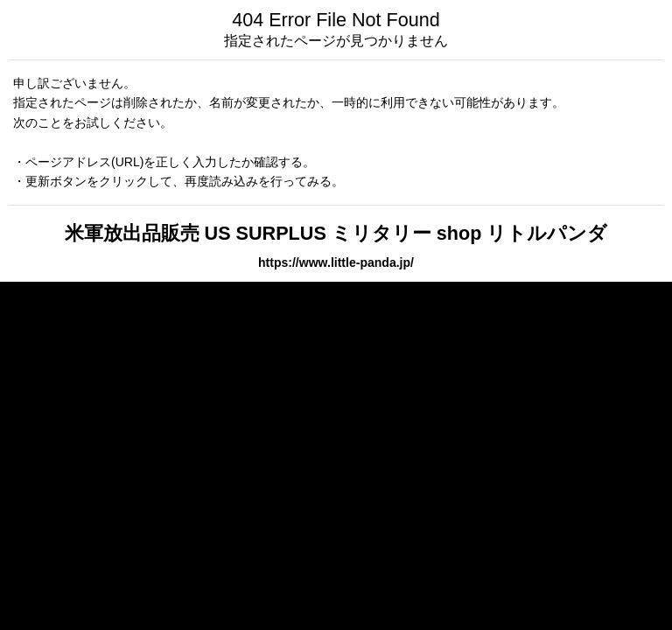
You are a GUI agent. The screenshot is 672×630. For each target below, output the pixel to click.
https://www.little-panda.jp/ (336, 262)
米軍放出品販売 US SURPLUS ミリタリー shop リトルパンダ (336, 233)
